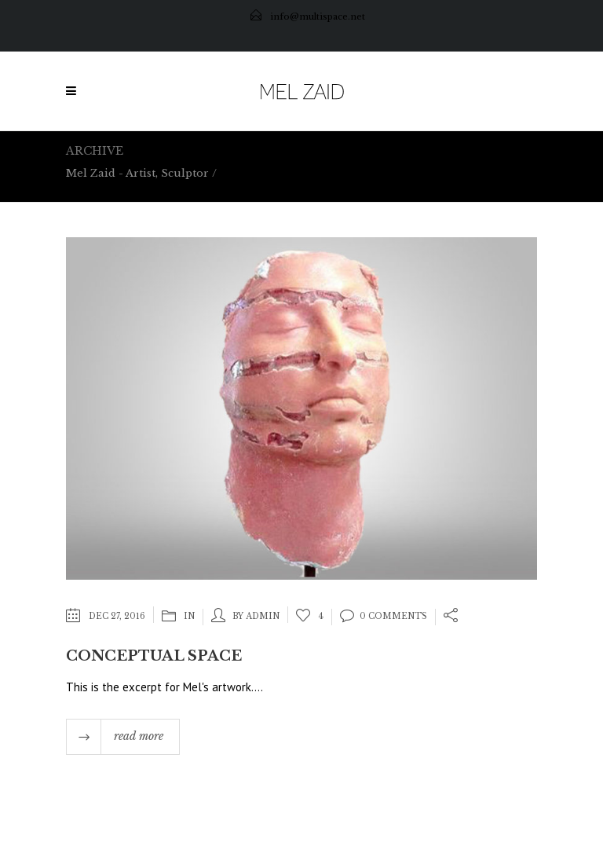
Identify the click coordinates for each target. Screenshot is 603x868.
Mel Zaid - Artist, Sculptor (137, 173)
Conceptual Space (154, 656)
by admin (256, 616)
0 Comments (384, 616)
